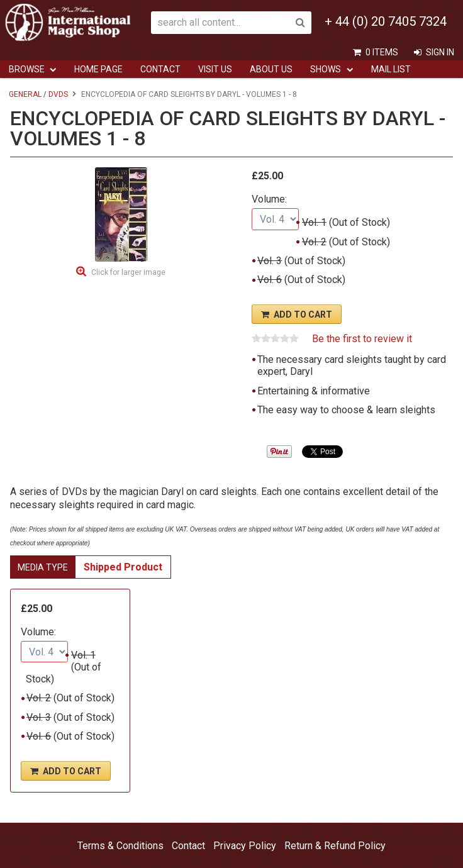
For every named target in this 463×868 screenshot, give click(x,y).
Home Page (98, 69)
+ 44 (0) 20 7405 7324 (386, 21)
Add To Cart (303, 314)
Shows (326, 69)
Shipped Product (123, 567)
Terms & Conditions (120, 846)
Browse (27, 69)
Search (300, 23)
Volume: (269, 199)
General (25, 94)
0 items (382, 52)
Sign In (440, 52)
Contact (160, 69)
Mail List (391, 69)
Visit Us (215, 69)
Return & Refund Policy (335, 846)
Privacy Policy (245, 846)
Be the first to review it (362, 339)
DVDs (58, 94)
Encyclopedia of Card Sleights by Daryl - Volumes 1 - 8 (189, 94)
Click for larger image (128, 272)
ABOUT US (271, 69)
